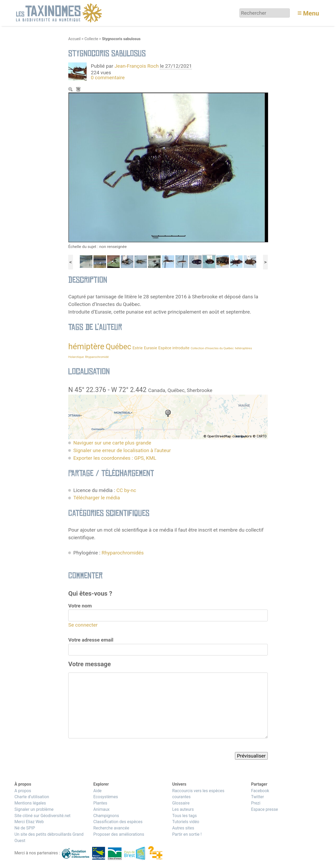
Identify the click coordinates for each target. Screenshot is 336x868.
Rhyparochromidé (97, 357)
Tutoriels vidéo (186, 822)
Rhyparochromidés (123, 553)
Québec (118, 347)
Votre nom (80, 606)
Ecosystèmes (106, 797)
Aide (97, 791)
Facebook (260, 791)
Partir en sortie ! (187, 834)
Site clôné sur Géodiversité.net (43, 816)
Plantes (100, 803)
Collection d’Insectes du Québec (212, 348)
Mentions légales (30, 803)
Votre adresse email (91, 640)
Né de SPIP (25, 828)
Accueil (74, 39)
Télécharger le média (79, 90)
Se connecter (83, 625)
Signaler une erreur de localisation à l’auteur (122, 450)
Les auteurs (183, 809)
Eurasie (150, 348)
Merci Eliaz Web (29, 822)
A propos (23, 791)
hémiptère (86, 346)
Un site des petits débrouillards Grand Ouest (49, 837)
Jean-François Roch (136, 66)
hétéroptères (243, 348)
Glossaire (181, 803)
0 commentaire (108, 78)
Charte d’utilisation (32, 797)
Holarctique (76, 357)
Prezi (256, 803)
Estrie (138, 348)
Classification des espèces (118, 822)
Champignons (106, 816)
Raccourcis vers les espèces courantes (198, 794)
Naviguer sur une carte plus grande (112, 443)
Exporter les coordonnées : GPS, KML (115, 458)
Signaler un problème (34, 809)
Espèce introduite (174, 348)
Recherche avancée (111, 828)
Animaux (101, 809)
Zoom (71, 90)
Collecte (91, 39)
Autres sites (183, 828)
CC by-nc (126, 490)
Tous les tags (185, 816)
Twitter (257, 797)
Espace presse (264, 809)
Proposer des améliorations (119, 834)
